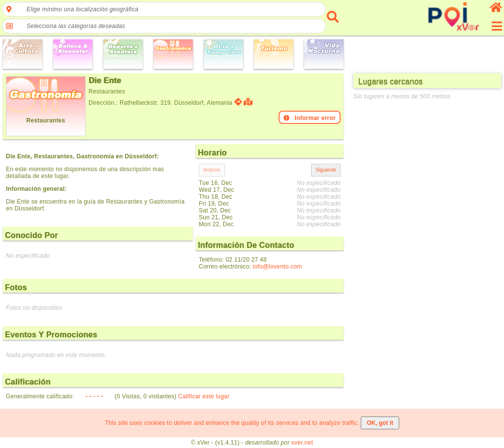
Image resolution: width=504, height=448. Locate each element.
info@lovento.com (278, 267)
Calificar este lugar (204, 396)
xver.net (302, 443)
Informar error (310, 118)
